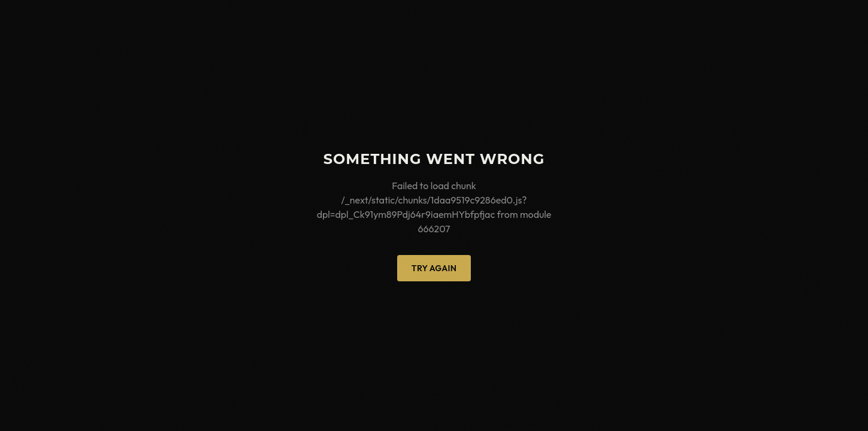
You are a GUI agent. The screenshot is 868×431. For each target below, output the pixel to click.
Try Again (434, 268)
